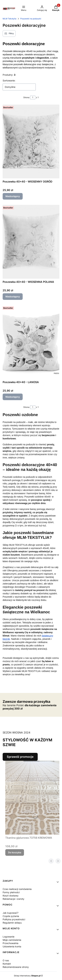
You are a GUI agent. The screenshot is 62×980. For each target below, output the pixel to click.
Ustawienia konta (12, 946)
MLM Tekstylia (10, 19)
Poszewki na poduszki (31, 19)
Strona (26, 97)
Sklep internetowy (27, 976)
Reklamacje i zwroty (13, 899)
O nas (6, 960)
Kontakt (7, 964)
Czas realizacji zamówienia (17, 889)
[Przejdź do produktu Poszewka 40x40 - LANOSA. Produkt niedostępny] (31, 342)
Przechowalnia (10, 943)
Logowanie (9, 937)
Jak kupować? (10, 913)
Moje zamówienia (12, 940)
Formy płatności (11, 892)
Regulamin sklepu (12, 923)
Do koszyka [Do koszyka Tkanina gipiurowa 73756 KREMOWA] (15, 852)
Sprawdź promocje (20, 757)
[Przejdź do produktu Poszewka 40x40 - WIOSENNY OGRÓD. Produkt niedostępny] (31, 141)
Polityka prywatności (14, 919)
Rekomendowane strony (16, 967)
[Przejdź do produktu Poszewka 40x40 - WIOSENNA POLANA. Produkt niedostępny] (31, 242)
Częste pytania (11, 916)
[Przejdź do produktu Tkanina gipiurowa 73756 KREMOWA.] (32, 798)
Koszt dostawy (11, 896)
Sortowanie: (9, 81)
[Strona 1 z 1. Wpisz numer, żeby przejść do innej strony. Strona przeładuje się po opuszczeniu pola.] (33, 97)
